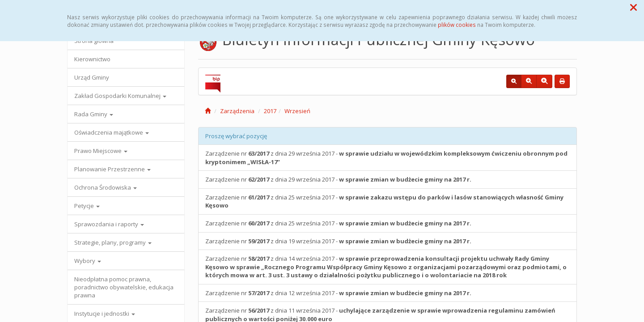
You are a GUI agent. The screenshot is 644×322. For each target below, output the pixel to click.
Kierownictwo (92, 59)
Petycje (87, 206)
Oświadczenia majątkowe (112, 132)
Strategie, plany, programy (113, 242)
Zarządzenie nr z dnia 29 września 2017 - (386, 158)
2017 (270, 111)
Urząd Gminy (92, 77)
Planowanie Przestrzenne (112, 169)
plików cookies (457, 25)
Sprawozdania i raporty (109, 224)
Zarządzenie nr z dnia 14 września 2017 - (386, 267)
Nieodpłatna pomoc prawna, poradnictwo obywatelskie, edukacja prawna (124, 287)
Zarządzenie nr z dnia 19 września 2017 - (338, 241)
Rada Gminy (94, 114)
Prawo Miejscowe (101, 151)
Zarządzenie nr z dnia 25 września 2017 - (384, 201)
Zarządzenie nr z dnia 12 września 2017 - (340, 293)
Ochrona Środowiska (106, 187)
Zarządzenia (237, 111)
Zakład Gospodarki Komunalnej (120, 96)
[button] (633, 7)
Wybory (88, 261)
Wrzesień (297, 111)
